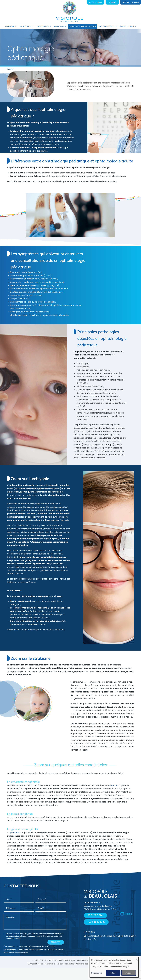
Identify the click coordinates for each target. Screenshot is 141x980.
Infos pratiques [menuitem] (106, 26)
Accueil (10, 69)
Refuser (113, 973)
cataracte (112, 786)
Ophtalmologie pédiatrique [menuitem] (83, 26)
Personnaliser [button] (97, 973)
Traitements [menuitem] (44, 27)
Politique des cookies (66, 964)
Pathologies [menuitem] (26, 27)
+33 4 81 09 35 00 (131, 2)
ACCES (128, 914)
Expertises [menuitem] (60, 27)
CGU (30, 964)
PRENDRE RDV (96, 2)
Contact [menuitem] (132, 26)
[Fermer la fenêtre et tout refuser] (137, 959)
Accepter (129, 973)
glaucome (14, 833)
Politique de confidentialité (44, 964)
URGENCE (112, 2)
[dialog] (114, 967)
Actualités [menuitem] (120, 26)
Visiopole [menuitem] (11, 27)
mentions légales (21, 953)
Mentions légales (83, 964)
